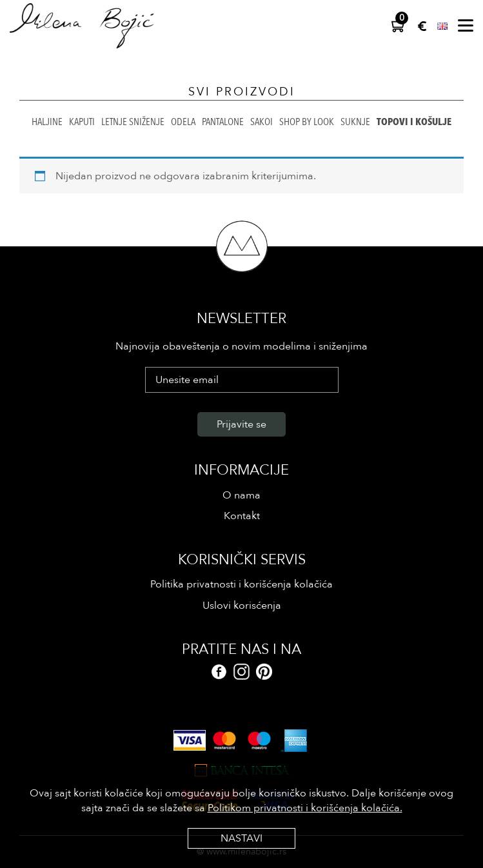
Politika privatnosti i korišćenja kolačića (241, 584)
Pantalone (223, 122)
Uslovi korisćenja (242, 606)
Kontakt (242, 516)
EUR (422, 26)
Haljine (47, 122)
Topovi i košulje (414, 122)
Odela (183, 122)
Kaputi (82, 122)
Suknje (355, 122)
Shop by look (307, 122)
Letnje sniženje (133, 122)
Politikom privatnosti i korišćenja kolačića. (305, 808)
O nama (241, 495)
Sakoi (261, 122)
